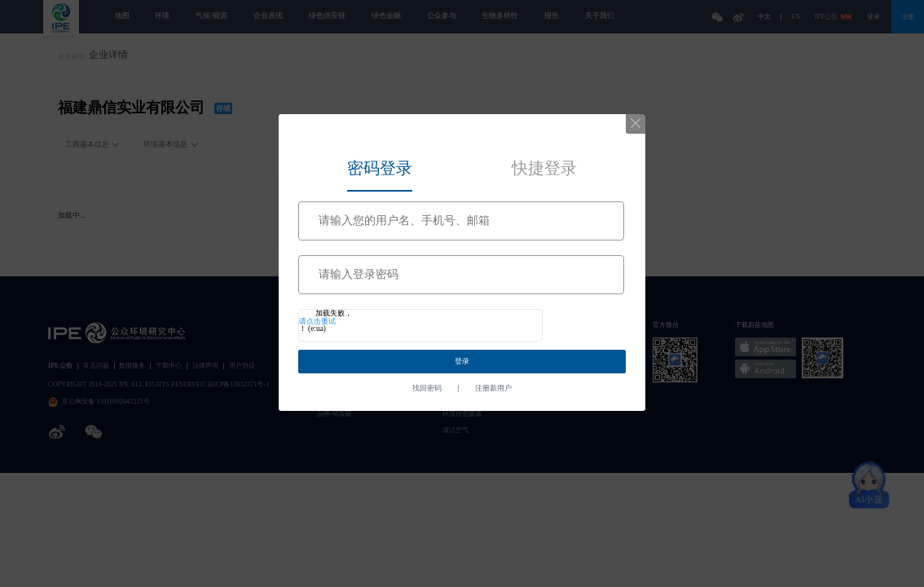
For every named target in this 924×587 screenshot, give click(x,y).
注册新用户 (493, 388)
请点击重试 (317, 322)
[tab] (380, 166)
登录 (462, 361)
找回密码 (427, 388)
